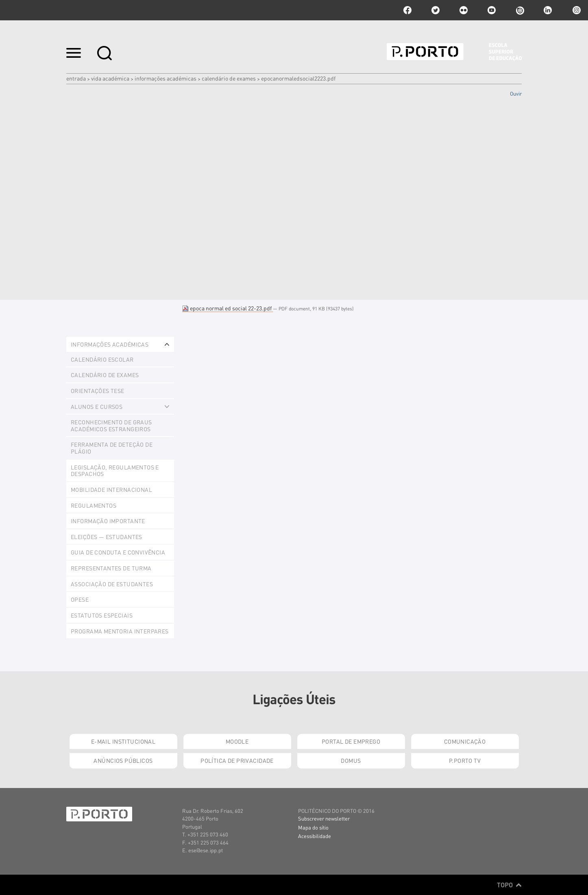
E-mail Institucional (123, 741)
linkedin (548, 10)
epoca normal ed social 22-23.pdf (228, 308)
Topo (509, 885)
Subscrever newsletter (324, 818)
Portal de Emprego (351, 741)
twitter (436, 10)
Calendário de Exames (229, 78)
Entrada (76, 78)
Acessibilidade (315, 836)
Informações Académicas (166, 78)
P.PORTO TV (465, 760)
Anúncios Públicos (123, 760)
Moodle (237, 741)
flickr (464, 10)
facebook (407, 10)
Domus (351, 760)
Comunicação (465, 741)
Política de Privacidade (237, 760)
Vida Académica (110, 78)
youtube (492, 10)
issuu (520, 10)
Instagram (576, 10)
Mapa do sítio (313, 827)
